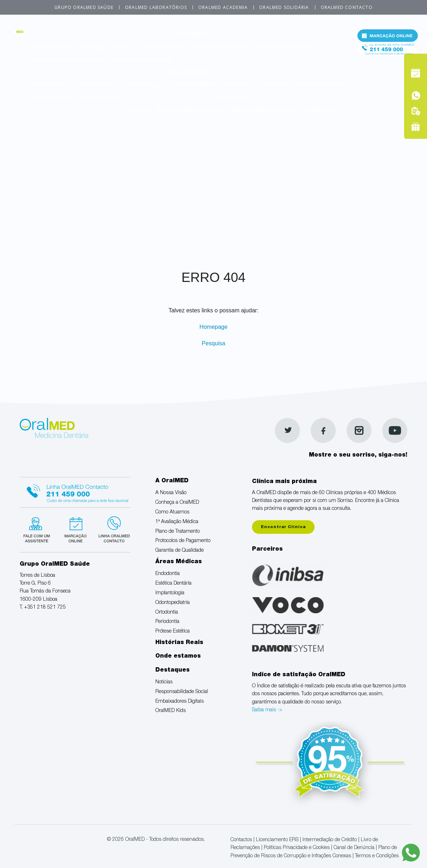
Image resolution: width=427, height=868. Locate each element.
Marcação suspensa (75, 529)
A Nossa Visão (51, 48)
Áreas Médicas (188, 73)
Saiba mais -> (267, 710)
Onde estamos (100, 98)
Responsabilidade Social (191, 111)
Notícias (139, 111)
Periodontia (276, 86)
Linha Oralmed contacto (75, 491)
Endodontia (47, 86)
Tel (388, 53)
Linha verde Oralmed (112, 529)
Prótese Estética (322, 86)
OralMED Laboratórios (156, 7)
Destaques (232, 98)
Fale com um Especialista (38, 529)
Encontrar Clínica (283, 527)
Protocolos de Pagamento (67, 60)
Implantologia (144, 86)
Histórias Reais (52, 98)
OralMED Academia (223, 7)
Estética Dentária (94, 86)
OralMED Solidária (284, 7)
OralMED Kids (319, 111)
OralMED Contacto (347, 7)
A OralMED (191, 35)
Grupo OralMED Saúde (84, 7)
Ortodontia (238, 86)
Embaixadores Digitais (263, 111)
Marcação (388, 37)
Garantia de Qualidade (141, 60)
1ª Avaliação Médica (218, 48)
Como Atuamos (161, 48)
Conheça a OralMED (105, 48)
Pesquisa (214, 343)
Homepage (213, 327)
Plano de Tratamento (282, 48)
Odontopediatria (193, 86)
